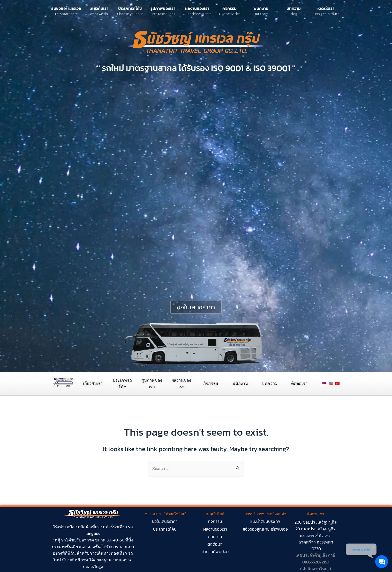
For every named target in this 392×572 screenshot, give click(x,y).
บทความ (294, 8)
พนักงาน (261, 8)
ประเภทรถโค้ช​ (165, 529)
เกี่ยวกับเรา (99, 8)
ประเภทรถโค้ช (130, 8)
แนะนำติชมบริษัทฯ (265, 521)
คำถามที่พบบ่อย (215, 552)
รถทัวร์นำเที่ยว (114, 527)
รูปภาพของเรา (163, 8)
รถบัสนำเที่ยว (88, 527)
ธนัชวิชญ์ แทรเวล (66, 8)
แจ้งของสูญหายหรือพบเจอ (265, 529)
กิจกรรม (229, 8)
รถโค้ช (67, 540)
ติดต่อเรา (326, 8)
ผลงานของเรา (197, 8)
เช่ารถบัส (66, 527)
